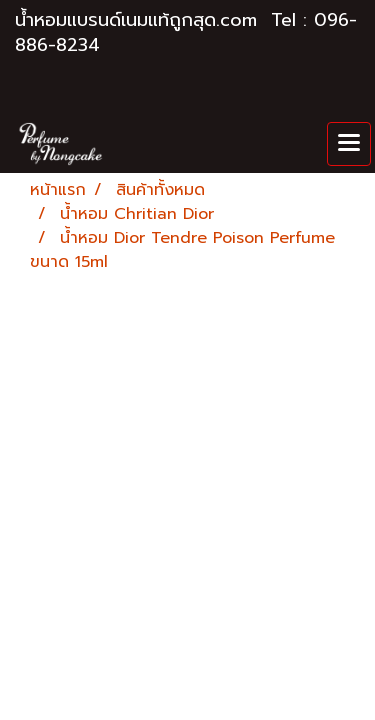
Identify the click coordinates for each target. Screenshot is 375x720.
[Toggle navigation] (349, 144)
